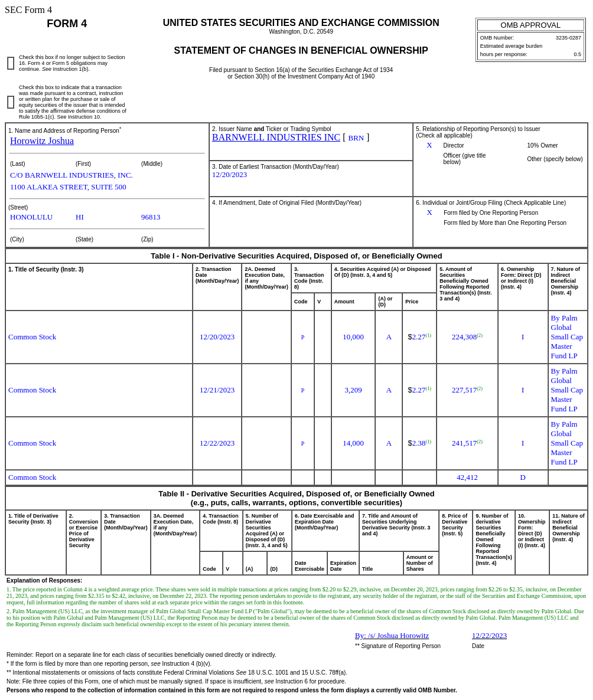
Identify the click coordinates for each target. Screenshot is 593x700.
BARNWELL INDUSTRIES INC (276, 137)
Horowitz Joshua (42, 141)
